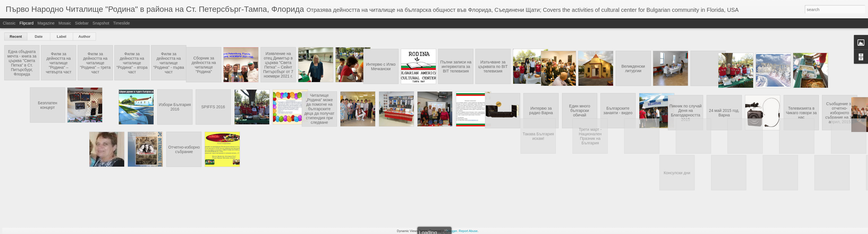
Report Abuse (468, 231)
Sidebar (82, 23)
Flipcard (27, 23)
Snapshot (101, 23)
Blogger (452, 231)
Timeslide (122, 23)
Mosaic (65, 23)
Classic (9, 23)
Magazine (46, 23)
